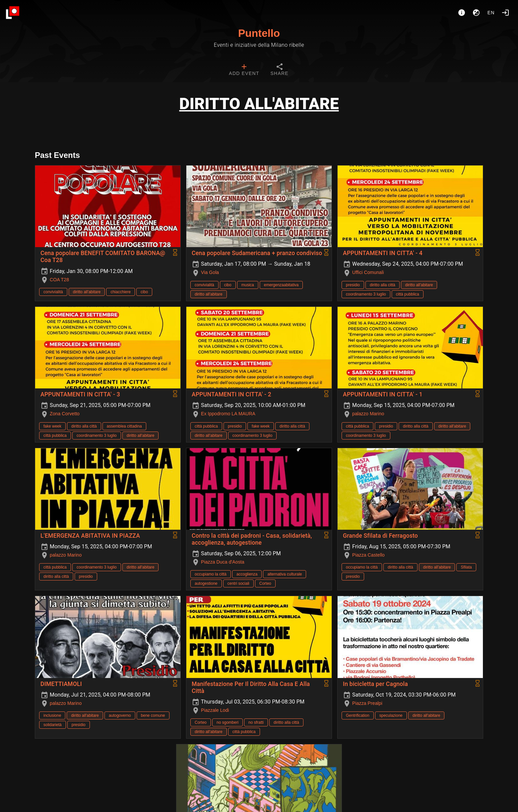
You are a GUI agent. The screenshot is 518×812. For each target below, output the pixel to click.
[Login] (505, 13)
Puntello (259, 33)
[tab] (244, 70)
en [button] (491, 13)
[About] (462, 13)
